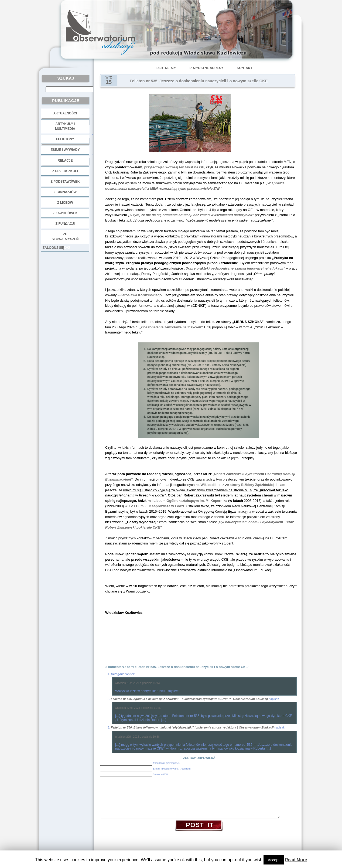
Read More (296, 860)
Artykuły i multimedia (65, 126)
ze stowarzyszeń (65, 237)
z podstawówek (65, 182)
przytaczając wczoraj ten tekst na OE (174, 167)
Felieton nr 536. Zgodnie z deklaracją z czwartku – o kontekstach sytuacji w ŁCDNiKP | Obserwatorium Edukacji (189, 699)
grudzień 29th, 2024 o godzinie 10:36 (137, 737)
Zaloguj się (53, 248)
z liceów (65, 203)
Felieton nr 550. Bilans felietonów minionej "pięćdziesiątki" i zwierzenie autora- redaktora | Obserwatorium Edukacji (192, 727)
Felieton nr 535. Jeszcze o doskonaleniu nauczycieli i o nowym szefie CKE (199, 81)
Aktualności (65, 113)
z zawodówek (65, 213)
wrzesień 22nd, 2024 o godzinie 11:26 (138, 708)
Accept (274, 860)
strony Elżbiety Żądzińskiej (252, 485)
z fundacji (65, 224)
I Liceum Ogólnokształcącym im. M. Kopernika (189, 501)
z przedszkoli (65, 171)
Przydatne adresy (206, 68)
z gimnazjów (65, 192)
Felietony (65, 139)
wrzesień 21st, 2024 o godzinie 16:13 (137, 683)
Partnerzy (166, 68)
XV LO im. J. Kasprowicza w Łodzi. (157, 506)
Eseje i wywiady (65, 150)
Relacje (65, 161)
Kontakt (245, 68)
